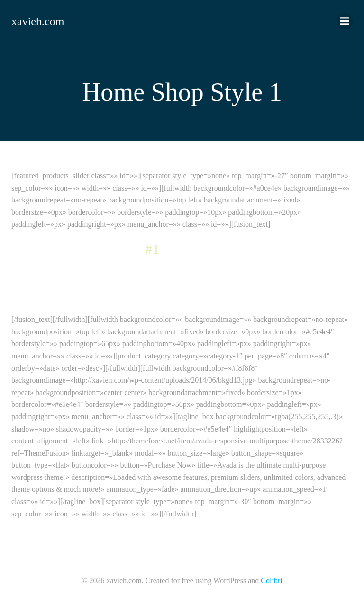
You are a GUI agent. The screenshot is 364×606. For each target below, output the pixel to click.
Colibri (271, 581)
